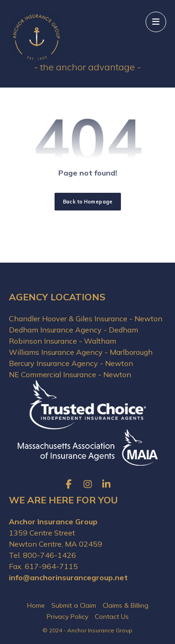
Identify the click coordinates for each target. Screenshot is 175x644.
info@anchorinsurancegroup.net (68, 577)
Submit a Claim (74, 605)
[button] (156, 22)
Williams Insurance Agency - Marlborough (81, 352)
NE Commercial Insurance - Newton (70, 374)
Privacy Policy (67, 617)
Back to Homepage (87, 202)
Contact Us (112, 617)
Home (36, 605)
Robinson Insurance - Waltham (63, 341)
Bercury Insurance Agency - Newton (71, 363)
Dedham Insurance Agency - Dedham (73, 330)
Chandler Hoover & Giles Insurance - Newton (86, 319)
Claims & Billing (126, 605)
